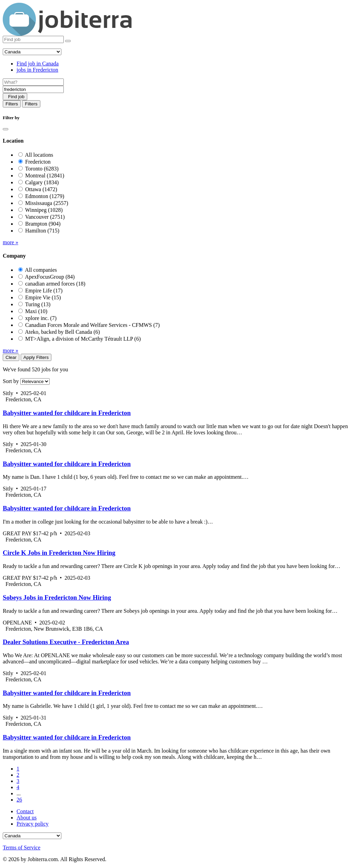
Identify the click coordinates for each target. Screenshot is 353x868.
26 (19, 800)
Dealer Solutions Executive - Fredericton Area (66, 642)
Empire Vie (43, 297)
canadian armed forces (55, 284)
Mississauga (47, 203)
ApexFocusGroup (50, 277)
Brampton (43, 224)
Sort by (11, 381)
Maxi (36, 311)
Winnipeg (44, 210)
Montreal (45, 175)
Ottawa (41, 189)
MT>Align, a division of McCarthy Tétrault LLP (83, 339)
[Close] (6, 129)
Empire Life (44, 291)
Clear (11, 357)
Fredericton (38, 162)
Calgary (42, 182)
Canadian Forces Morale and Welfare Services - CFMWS (92, 325)
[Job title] (33, 82)
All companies (41, 270)
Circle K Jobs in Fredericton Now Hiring (59, 553)
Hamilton (42, 231)
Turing (38, 304)
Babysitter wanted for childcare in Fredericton (67, 413)
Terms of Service (22, 848)
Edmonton (45, 196)
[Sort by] (35, 381)
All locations (39, 155)
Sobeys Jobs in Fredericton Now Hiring (57, 597)
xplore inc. (41, 318)
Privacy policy (33, 824)
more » (11, 242)
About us (27, 818)
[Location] (33, 89)
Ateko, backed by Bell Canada (62, 332)
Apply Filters (36, 357)
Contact (25, 811)
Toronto (42, 169)
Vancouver (45, 217)
